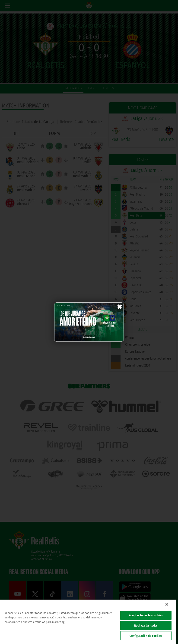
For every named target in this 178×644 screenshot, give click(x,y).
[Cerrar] (167, 604)
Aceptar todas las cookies (146, 615)
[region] (88, 622)
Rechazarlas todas (146, 626)
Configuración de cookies (146, 636)
